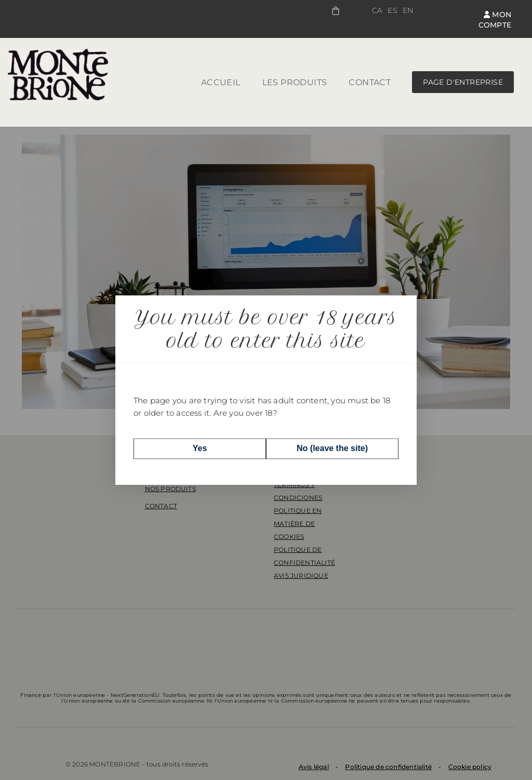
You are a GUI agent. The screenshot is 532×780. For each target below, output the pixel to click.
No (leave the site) (332, 448)
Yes (200, 448)
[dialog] (266, 390)
